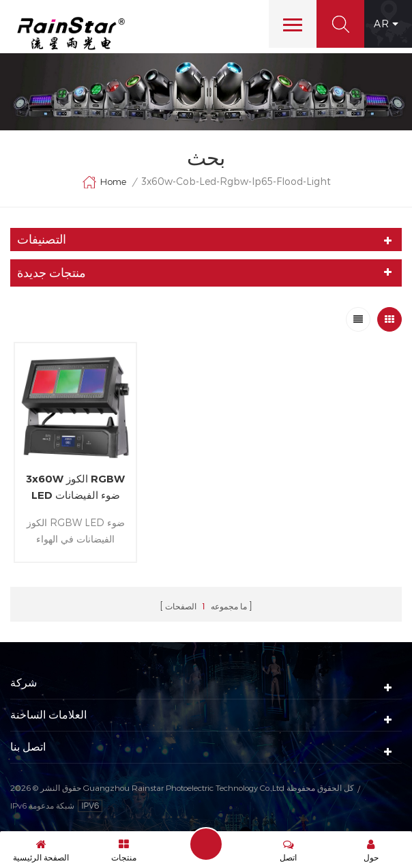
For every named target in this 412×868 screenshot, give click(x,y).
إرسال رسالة (206, 844)
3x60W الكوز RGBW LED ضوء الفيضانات (75, 487)
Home (104, 182)
